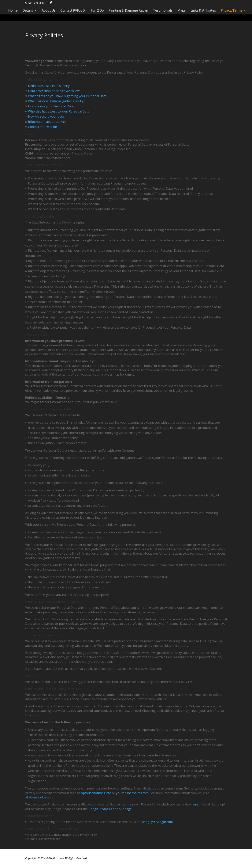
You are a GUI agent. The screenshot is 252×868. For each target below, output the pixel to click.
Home (13, 10)
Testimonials (163, 10)
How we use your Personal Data (51, 106)
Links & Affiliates (203, 10)
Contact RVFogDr (73, 10)
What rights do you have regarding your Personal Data (67, 96)
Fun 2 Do (97, 10)
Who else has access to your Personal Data (59, 111)
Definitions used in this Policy (49, 86)
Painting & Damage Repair (128, 10)
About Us (48, 10)
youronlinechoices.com (132, 793)
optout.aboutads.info (96, 793)
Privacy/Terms (231, 10)
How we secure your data (46, 117)
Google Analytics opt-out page (110, 809)
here (195, 804)
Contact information (43, 127)
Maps (181, 10)
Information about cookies (47, 122)
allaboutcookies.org (39, 797)
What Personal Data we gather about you (58, 101)
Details (28, 10)
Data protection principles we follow (54, 91)
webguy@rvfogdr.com (157, 822)
